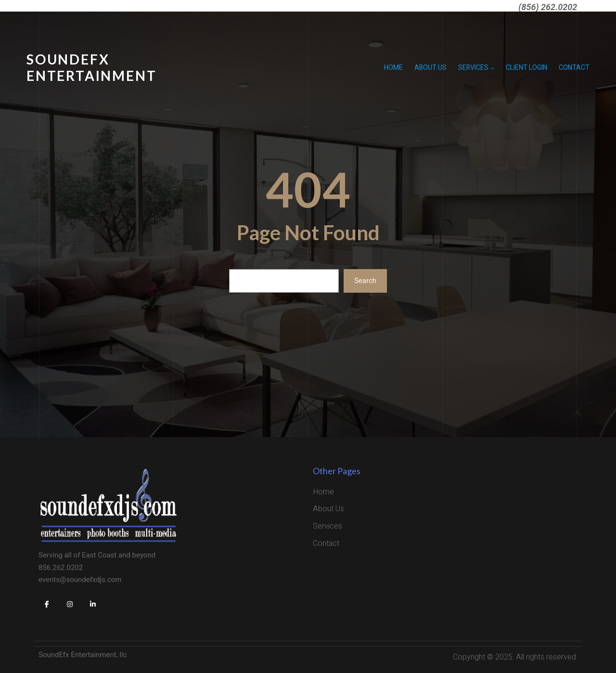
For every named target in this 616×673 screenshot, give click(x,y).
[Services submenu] (492, 68)
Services (473, 68)
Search (365, 281)
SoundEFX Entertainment (91, 67)
